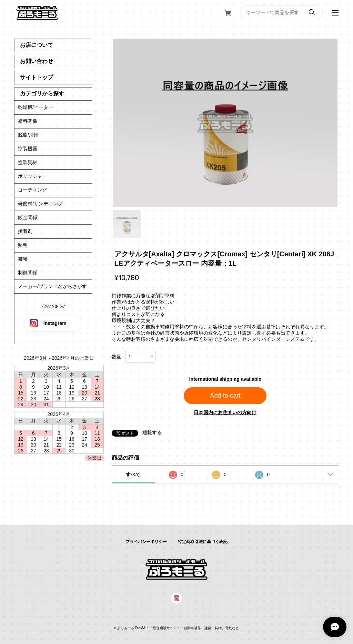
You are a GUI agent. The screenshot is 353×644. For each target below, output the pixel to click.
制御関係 (28, 273)
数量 (117, 357)
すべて (133, 474)
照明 (23, 245)
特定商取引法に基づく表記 (203, 542)
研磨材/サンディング (40, 204)
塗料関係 (28, 121)
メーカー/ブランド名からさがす (52, 286)
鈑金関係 (28, 217)
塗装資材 (28, 162)
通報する (152, 432)
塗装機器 (28, 149)
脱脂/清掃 (28, 135)
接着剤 (25, 231)
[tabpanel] (225, 123)
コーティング (32, 190)
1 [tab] (127, 224)
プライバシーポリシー (146, 542)
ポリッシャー (32, 176)
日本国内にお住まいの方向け (225, 412)
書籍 (23, 259)
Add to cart (225, 396)
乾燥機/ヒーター (36, 107)
